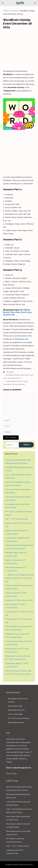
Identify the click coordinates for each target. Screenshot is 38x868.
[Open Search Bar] (3, 3)
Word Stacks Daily (15, 706)
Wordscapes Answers (16, 710)
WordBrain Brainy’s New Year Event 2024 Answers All (17, 312)
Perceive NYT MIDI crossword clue (19, 600)
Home (6, 11)
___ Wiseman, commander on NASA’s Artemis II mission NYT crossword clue (19, 578)
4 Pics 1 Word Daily (15, 714)
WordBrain (14, 11)
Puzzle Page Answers (16, 722)
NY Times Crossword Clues (19, 718)
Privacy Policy (11, 774)
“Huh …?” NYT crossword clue (16, 519)
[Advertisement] (19, 49)
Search (26, 445)
